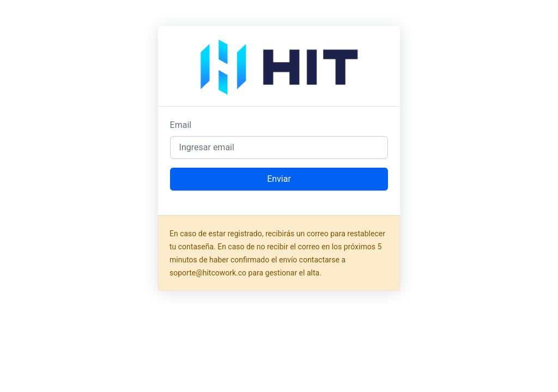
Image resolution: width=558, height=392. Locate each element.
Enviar (279, 179)
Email (181, 125)
